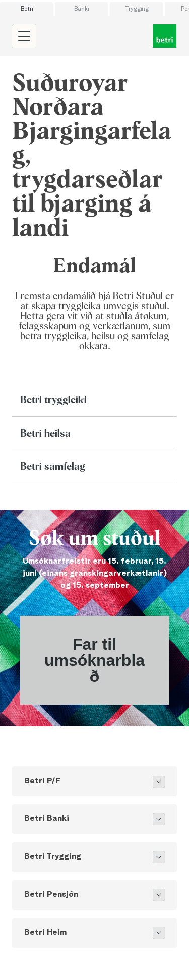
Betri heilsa (45, 434)
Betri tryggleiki (53, 400)
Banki (81, 9)
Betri (27, 9)
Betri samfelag (53, 467)
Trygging (137, 9)
